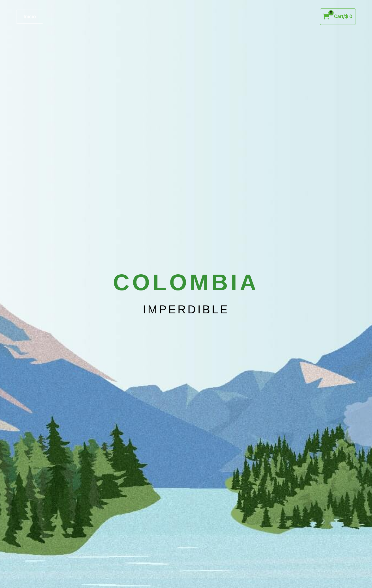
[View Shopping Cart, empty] (338, 17)
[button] (30, 17)
